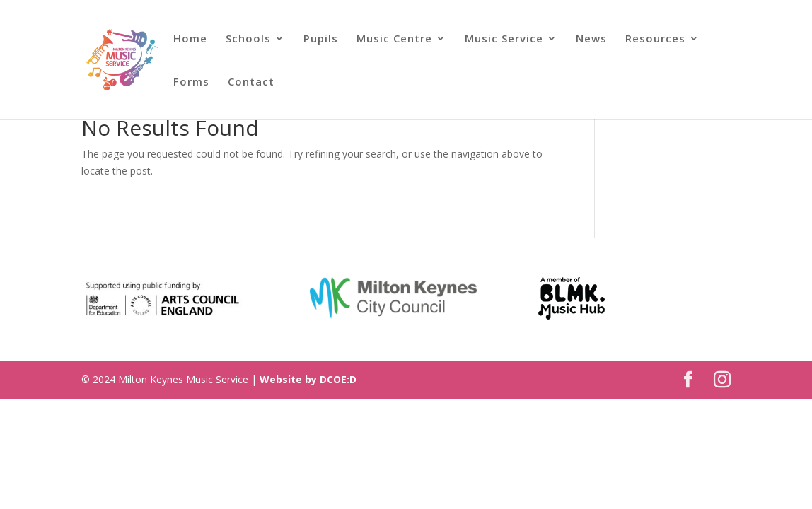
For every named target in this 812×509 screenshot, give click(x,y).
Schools (248, 39)
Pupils (321, 39)
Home (190, 39)
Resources (655, 39)
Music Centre (394, 39)
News (591, 39)
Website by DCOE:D (308, 379)
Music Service (504, 39)
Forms (191, 82)
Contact (251, 82)
